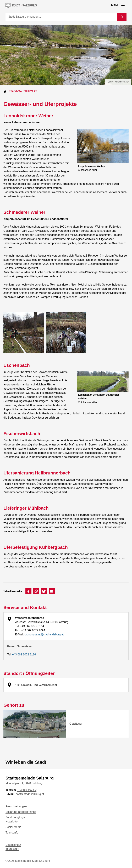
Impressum (12, 849)
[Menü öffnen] (119, 6)
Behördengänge (15, 817)
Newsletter (12, 822)
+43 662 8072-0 (27, 790)
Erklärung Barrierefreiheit (21, 812)
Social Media (13, 827)
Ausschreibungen (16, 806)
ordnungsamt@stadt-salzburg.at (44, 634)
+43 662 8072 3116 (24, 654)
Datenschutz (13, 845)
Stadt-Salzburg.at (23, 91)
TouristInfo (12, 833)
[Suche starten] (122, 17)
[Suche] (61, 17)
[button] (28, 591)
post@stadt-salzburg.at (30, 794)
